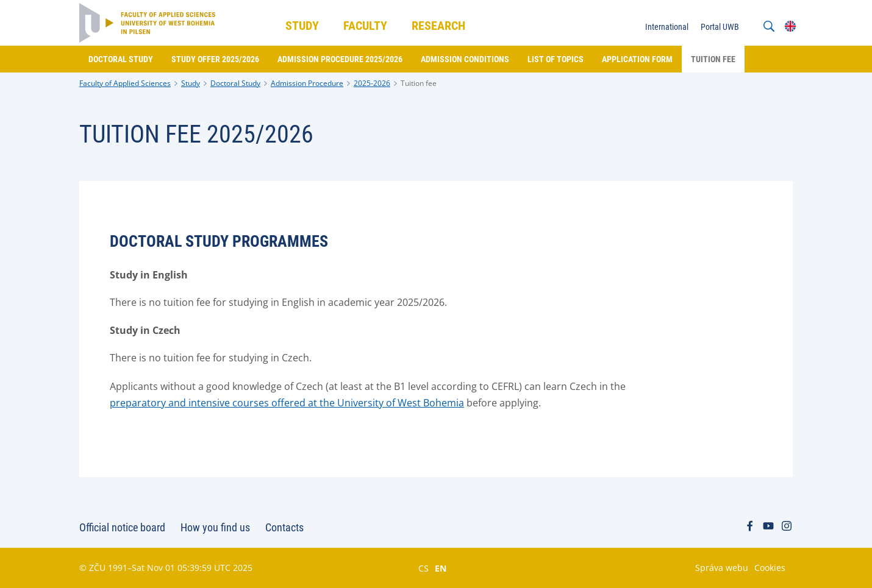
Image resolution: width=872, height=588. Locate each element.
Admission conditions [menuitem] (465, 59)
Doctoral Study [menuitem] (121, 59)
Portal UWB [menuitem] (720, 27)
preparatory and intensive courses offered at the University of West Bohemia (287, 403)
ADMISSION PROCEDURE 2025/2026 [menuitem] (340, 59)
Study (191, 83)
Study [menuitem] (302, 26)
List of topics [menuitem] (556, 59)
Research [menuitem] (438, 26)
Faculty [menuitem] (365, 26)
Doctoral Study (235, 83)
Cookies (770, 568)
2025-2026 (372, 83)
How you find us (215, 527)
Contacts (284, 527)
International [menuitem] (667, 27)
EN (441, 568)
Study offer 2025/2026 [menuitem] (215, 59)
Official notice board (122, 527)
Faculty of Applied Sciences (125, 83)
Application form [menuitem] (637, 59)
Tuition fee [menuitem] (713, 59)
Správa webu (722, 568)
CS (423, 568)
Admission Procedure (307, 83)
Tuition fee (419, 83)
